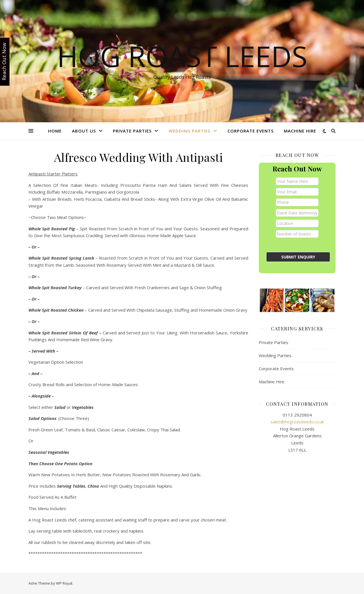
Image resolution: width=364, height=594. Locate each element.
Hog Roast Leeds (182, 56)
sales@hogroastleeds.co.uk (297, 422)
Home (55, 131)
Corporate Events (251, 131)
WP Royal (64, 583)
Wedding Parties (190, 131)
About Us (84, 131)
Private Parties (132, 131)
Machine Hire (300, 131)
